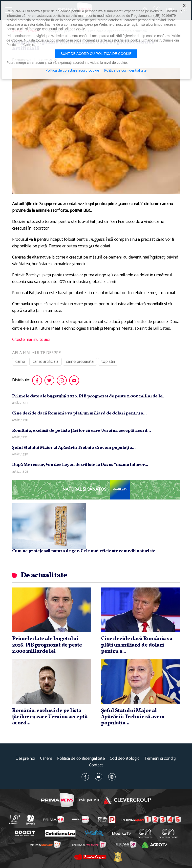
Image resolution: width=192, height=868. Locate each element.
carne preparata (80, 362)
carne (20, 362)
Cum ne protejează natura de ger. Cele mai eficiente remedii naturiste (84, 551)
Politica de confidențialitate (81, 759)
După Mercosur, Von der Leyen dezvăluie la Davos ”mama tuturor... (80, 465)
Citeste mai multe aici (31, 340)
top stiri (108, 362)
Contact (96, 765)
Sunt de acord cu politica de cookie (96, 54)
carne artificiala (45, 362)
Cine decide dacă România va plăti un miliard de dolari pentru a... (79, 413)
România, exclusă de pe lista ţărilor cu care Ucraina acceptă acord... (82, 431)
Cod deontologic (125, 759)
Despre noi (25, 759)
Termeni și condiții (160, 759)
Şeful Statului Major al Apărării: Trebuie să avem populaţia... (74, 448)
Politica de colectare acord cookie (72, 71)
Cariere (46, 759)
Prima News (58, 800)
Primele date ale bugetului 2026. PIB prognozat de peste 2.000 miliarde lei (88, 396)
